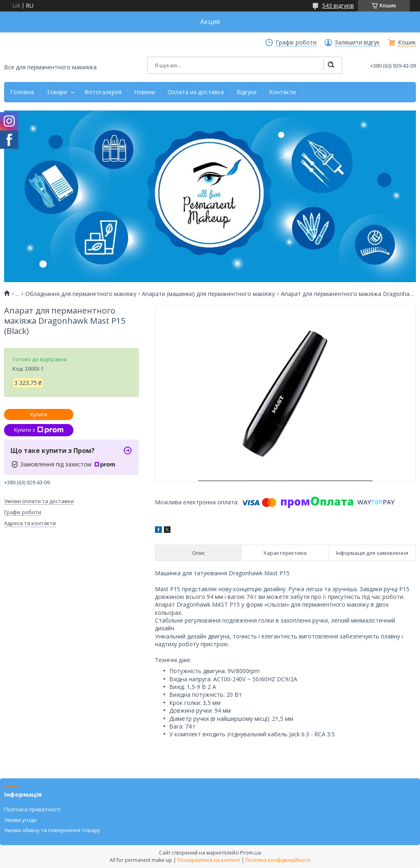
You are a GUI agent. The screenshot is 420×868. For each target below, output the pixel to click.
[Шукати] (331, 65)
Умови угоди (20, 820)
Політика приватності (32, 809)
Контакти (282, 92)
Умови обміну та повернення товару (52, 830)
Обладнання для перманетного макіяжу (81, 294)
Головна (22, 92)
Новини (145, 92)
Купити (39, 414)
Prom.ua (251, 853)
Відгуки (246, 92)
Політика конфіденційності (278, 860)
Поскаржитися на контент (209, 860)
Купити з (39, 430)
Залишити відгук (357, 42)
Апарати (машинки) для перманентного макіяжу (208, 294)
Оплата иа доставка (196, 92)
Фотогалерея (103, 92)
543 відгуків (338, 6)
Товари (57, 92)
